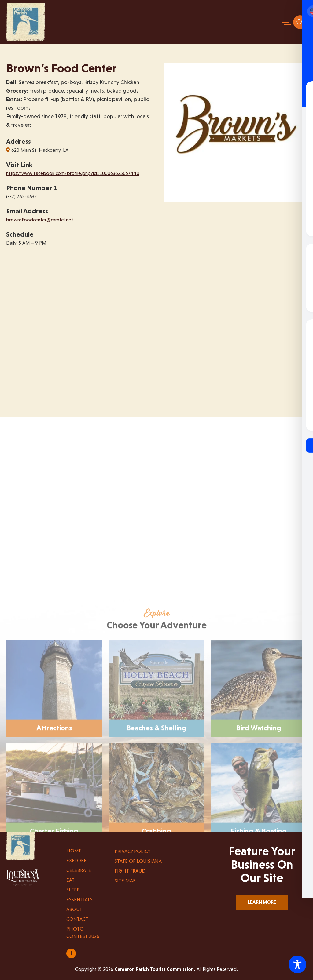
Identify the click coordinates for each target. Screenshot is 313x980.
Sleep (73, 890)
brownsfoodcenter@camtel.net (40, 220)
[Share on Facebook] (71, 953)
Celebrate (79, 870)
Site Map (125, 881)
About (74, 909)
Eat (70, 880)
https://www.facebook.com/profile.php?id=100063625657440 (73, 173)
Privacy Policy (133, 851)
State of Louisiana (138, 861)
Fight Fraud (130, 871)
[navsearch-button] (300, 22)
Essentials (79, 900)
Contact (77, 919)
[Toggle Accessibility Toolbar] (297, 964)
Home (74, 851)
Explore (76, 860)
